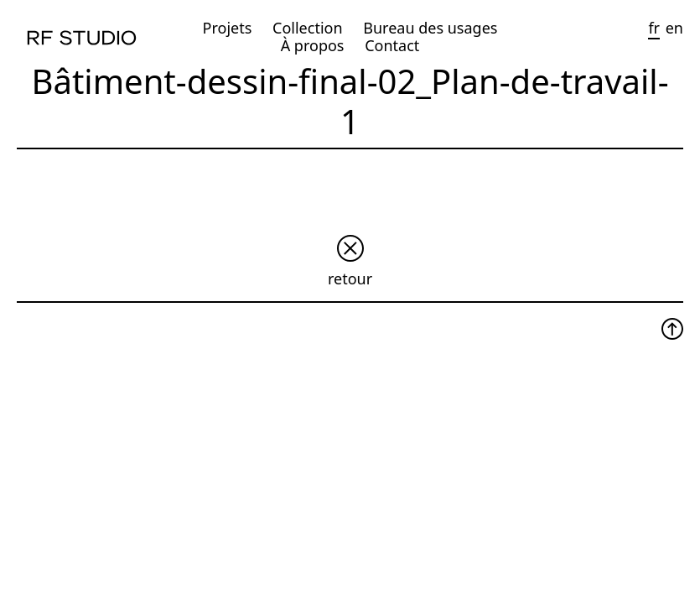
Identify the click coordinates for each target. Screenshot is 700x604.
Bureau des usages (430, 28)
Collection (308, 28)
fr (654, 28)
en (674, 28)
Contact (392, 45)
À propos (313, 45)
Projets (228, 28)
